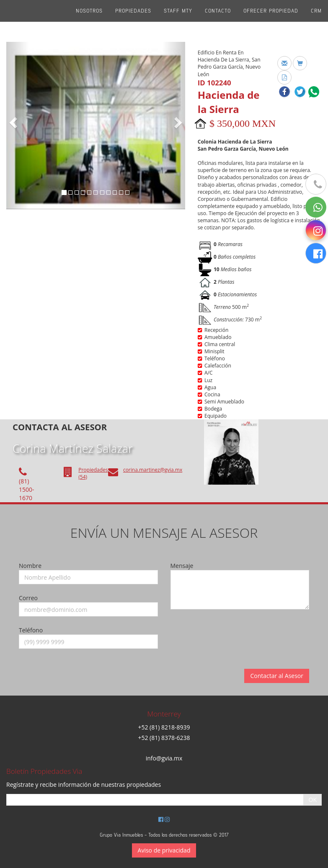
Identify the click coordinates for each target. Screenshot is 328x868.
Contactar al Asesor (277, 676)
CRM (316, 21)
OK (313, 800)
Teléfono (31, 630)
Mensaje (182, 566)
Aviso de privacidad (164, 850)
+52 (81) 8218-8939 (164, 727)
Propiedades (133, 21)
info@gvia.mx (164, 758)
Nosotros (89, 21)
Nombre (30, 566)
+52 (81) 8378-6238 (164, 738)
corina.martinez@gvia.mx (153, 470)
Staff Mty (178, 21)
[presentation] (234, 632)
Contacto (218, 21)
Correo (28, 598)
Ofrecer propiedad (271, 21)
